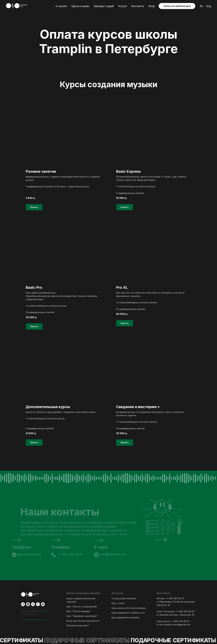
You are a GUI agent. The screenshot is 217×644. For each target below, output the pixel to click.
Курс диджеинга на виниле (125, 617)
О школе (61, 6)
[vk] (33, 604)
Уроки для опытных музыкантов (83, 621)
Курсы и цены (80, 6)
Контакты (138, 6)
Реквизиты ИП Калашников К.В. (35, 620)
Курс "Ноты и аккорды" (78, 611)
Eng (209, 6)
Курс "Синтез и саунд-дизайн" (82, 607)
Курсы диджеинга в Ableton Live (128, 613)
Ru (201, 6)
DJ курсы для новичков (124, 598)
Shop (152, 6)
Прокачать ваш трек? (78, 625)
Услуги (122, 6)
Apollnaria (46, 611)
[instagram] (28, 604)
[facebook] (38, 604)
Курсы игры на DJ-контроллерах (129, 608)
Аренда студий (104, 6)
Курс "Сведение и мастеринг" (82, 616)
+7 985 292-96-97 (175, 598)
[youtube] (43, 604)
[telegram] (23, 604)
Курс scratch (118, 603)
